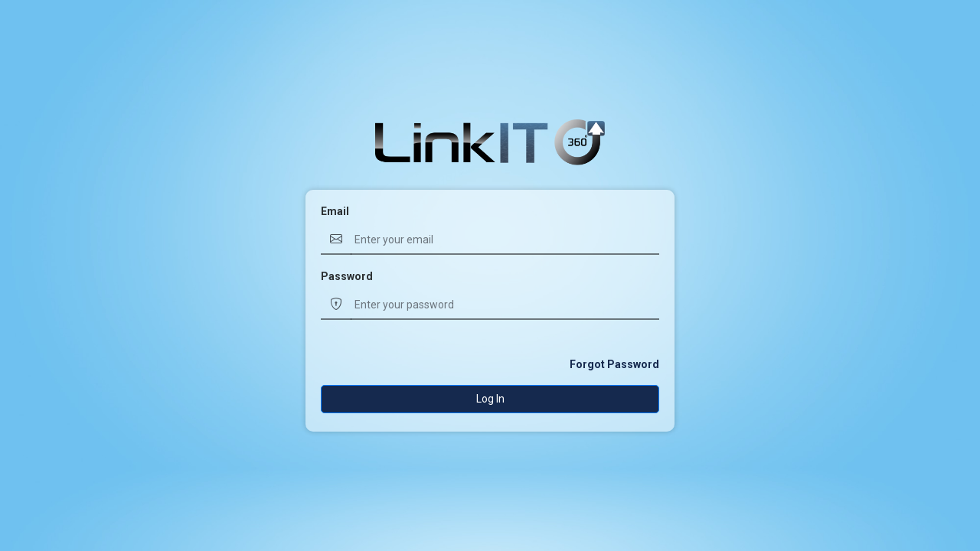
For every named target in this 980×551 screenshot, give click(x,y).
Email (335, 211)
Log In (490, 399)
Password (347, 276)
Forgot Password (614, 364)
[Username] (505, 240)
